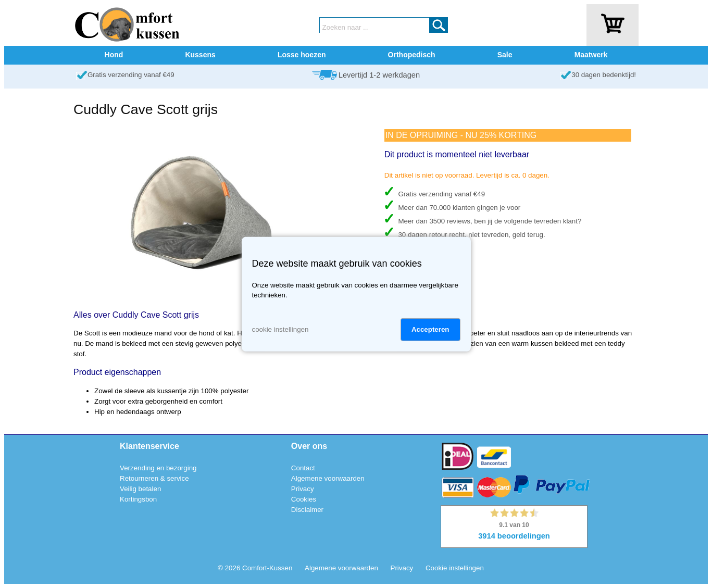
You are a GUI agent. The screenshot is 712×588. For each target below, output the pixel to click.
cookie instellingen (280, 329)
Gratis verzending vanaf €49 (131, 75)
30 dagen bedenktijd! (604, 75)
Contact (303, 468)
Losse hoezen (302, 55)
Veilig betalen (140, 489)
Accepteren (430, 329)
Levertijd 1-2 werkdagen (379, 75)
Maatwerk (591, 55)
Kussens (200, 55)
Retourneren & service (154, 478)
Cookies (304, 499)
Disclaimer (307, 510)
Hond (114, 55)
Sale (505, 55)
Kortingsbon (138, 499)
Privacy (303, 489)
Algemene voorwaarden (328, 478)
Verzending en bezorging (158, 468)
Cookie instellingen (455, 568)
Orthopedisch (412, 55)
